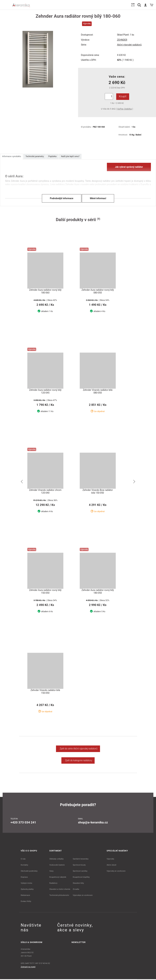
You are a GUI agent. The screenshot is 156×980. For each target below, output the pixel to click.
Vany (51, 872)
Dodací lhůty (26, 902)
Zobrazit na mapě (28, 968)
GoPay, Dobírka (124, 109)
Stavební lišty (78, 884)
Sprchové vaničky (80, 872)
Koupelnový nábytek (58, 878)
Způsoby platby (27, 890)
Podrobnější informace (62, 198)
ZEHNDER (122, 40)
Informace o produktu (12, 156)
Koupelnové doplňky (81, 878)
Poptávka (52, 156)
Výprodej (110, 860)
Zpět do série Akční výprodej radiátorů (78, 749)
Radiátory (53, 884)
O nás (23, 860)
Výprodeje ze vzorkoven (83, 896)
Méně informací (98, 198)
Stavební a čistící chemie (60, 890)
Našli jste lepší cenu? (70, 156)
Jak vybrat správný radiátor (129, 167)
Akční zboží (112, 866)
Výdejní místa (26, 884)
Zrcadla (76, 890)
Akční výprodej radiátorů (129, 45)
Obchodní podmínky (29, 872)
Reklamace (25, 896)
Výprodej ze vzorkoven (116, 872)
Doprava (24, 878)
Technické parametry (35, 156)
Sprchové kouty (79, 866)
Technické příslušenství (59, 896)
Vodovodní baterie (57, 866)
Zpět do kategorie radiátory (78, 761)
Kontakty (24, 866)
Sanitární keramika (81, 860)
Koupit (123, 96)
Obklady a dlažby (57, 860)
